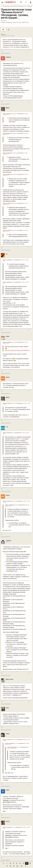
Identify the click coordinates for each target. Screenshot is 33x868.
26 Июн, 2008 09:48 (6, 730)
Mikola (8, 108)
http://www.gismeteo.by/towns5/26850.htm (17, 350)
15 (27, 863)
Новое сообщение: (7, 22)
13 (20, 863)
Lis (7, 254)
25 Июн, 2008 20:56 (6, 423)
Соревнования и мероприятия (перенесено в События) (16, 6)
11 (14, 863)
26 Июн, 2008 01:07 (6, 537)
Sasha (8, 734)
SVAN (7, 790)
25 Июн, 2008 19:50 (6, 394)
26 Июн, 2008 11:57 (5, 786)
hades (8, 336)
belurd (8, 377)
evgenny (15, 114)
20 (17, 866)
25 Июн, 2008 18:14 (6, 250)
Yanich (15, 22)
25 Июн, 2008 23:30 (6, 492)
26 (22, 866)
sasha (14, 501)
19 (14, 866)
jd (13, 260)
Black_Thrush (10, 679)
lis (13, 433)
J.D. (7, 427)
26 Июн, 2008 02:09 (6, 676)
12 (17, 863)
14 (23, 863)
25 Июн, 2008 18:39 (6, 373)
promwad (8, 540)
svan (14, 827)
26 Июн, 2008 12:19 (6, 818)
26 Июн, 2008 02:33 (6, 704)
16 (30, 863)
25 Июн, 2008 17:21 (5, 104)
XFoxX (8, 821)
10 (10, 863)
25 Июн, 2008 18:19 (6, 333)
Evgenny (8, 57)
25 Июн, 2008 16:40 (6, 53)
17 (7, 866)
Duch (7, 708)
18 (10, 866)
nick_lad (15, 342)
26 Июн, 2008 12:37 (6, 860)
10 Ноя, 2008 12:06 (23, 22)
